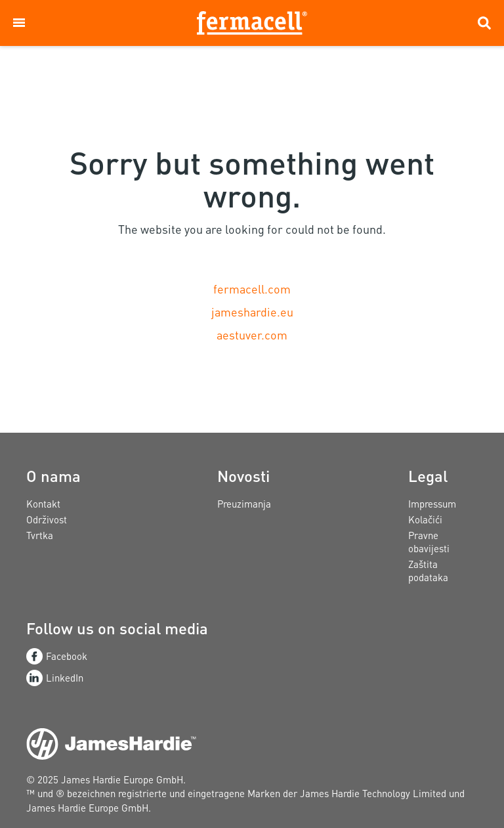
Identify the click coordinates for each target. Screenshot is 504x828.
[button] (19, 23)
